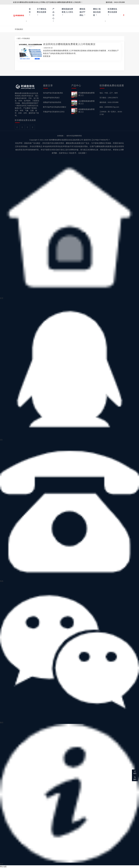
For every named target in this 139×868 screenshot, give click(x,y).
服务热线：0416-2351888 (109, 102)
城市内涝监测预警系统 (74, 136)
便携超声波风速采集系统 (52, 102)
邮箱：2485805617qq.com (109, 107)
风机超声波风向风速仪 (51, 98)
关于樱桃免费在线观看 (42, 11)
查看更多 (47, 56)
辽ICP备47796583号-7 (101, 140)
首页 (30, 11)
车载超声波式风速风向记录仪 (54, 112)
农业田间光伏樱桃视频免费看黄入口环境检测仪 (69, 44)
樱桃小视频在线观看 (97, 12)
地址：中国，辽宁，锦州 (109, 93)
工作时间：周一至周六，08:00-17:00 (111, 113)
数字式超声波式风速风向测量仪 (55, 107)
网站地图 (3, 867)
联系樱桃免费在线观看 (112, 11)
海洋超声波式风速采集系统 (53, 93)
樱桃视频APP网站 (82, 12)
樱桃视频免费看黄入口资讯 (67, 11)
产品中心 (53, 14)
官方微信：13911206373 (109, 98)
